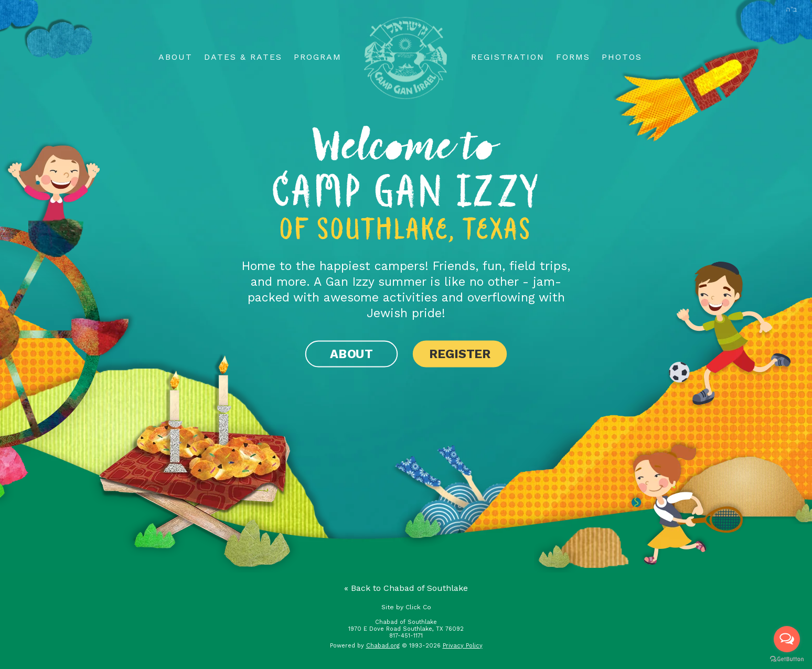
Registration (508, 57)
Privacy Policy (463, 646)
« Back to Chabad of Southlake (406, 588)
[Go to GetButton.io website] (787, 659)
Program (318, 57)
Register (460, 354)
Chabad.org (383, 646)
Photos (622, 57)
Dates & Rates (243, 57)
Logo (406, 58)
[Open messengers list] (787, 639)
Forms (573, 57)
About (175, 57)
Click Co (418, 607)
